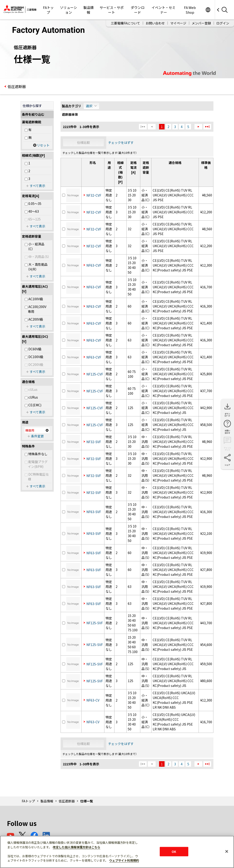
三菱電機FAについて (125, 23)
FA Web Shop (190, 10)
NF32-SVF (94, 442)
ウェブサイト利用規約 (124, 860)
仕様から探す (32, 106)
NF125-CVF (95, 374)
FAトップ (48, 10)
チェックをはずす (121, 142)
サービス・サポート (112, 10)
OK (174, 851)
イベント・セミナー (164, 10)
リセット (43, 145)
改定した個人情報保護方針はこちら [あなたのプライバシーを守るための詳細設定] (77, 847)
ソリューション (68, 10)
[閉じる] (227, 851)
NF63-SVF (94, 512)
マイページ (178, 23)
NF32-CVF (94, 195)
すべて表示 (37, 186)
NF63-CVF (94, 265)
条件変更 (37, 436)
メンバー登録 (201, 23)
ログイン (223, 23)
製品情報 (89, 10)
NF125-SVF (95, 623)
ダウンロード (138, 10)
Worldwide (208, 10)
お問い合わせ (155, 23)
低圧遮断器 (17, 86)
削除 (47, 430)
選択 (89, 106)
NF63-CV (93, 700)
